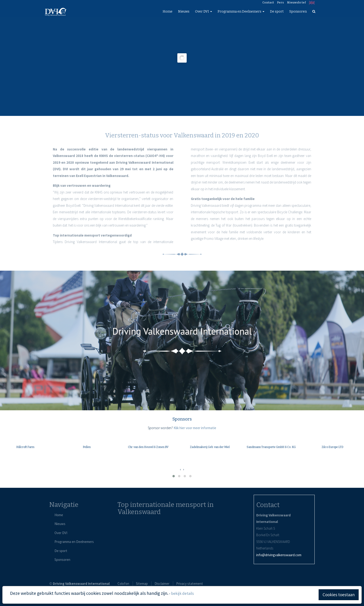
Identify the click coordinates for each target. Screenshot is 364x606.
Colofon (123, 584)
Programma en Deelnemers (241, 12)
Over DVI (204, 12)
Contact (268, 3)
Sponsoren (298, 12)
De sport (277, 12)
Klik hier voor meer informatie (195, 428)
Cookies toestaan (339, 595)
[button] (174, 476)
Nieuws (184, 12)
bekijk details (182, 593)
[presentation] (180, 470)
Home (168, 12)
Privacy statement (190, 584)
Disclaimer (162, 584)
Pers (280, 3)
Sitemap (142, 584)
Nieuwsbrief (296, 3)
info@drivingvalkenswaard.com (279, 555)
